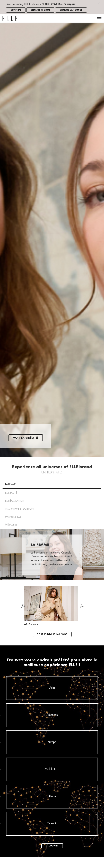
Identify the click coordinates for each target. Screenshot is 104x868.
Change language (71, 10)
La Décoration (15, 501)
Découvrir (52, 846)
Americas (52, 715)
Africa (52, 796)
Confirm (16, 10)
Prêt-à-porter (51, 606)
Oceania (52, 824)
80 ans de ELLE (13, 517)
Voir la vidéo (26, 438)
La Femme (11, 484)
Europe (52, 742)
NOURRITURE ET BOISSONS (20, 509)
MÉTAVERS (11, 525)
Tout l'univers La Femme (52, 634)
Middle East (52, 769)
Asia (52, 688)
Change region (40, 10)
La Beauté (11, 493)
